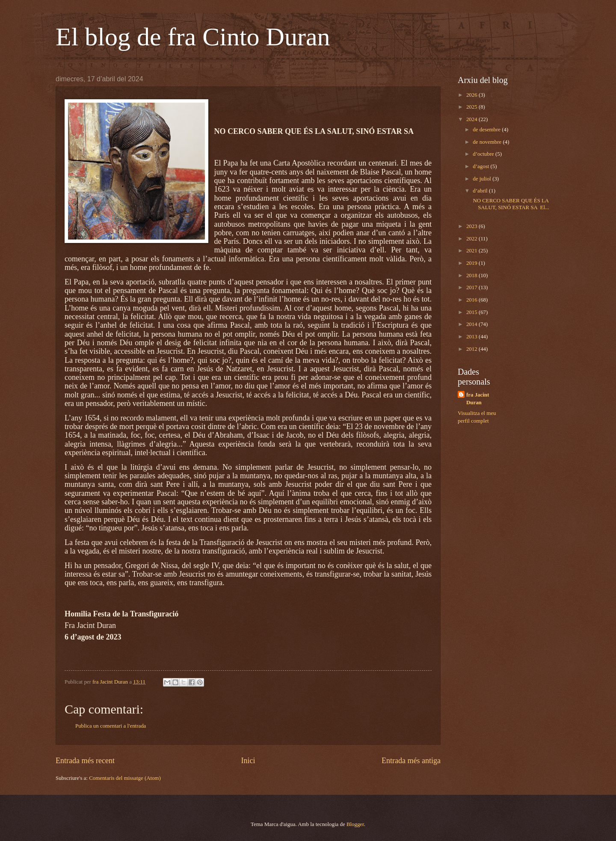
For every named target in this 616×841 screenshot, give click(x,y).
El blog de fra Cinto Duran (193, 37)
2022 (472, 239)
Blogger (355, 824)
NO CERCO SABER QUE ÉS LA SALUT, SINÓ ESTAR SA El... (510, 204)
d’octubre (484, 154)
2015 (472, 312)
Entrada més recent (85, 761)
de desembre (487, 130)
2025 (472, 107)
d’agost (481, 166)
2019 (472, 263)
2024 (472, 119)
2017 (472, 287)
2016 (472, 300)
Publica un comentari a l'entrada (111, 726)
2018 (472, 275)
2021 (472, 251)
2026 (472, 95)
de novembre (488, 142)
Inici (248, 761)
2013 (472, 337)
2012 (472, 349)
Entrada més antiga (411, 761)
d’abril (481, 191)
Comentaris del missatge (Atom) (125, 778)
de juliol (483, 179)
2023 (472, 226)
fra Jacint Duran (478, 399)
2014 (472, 324)
